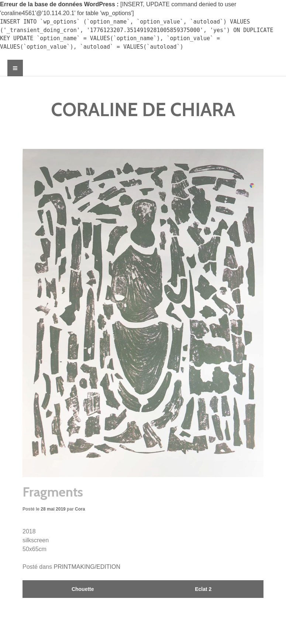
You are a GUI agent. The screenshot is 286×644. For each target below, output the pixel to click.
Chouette (83, 589)
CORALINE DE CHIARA (143, 110)
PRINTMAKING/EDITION (87, 567)
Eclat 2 (203, 589)
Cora (80, 509)
